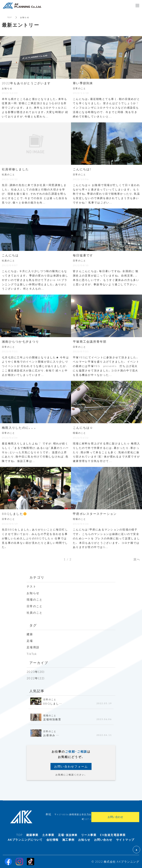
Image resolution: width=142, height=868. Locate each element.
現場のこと (35, 599)
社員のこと (35, 613)
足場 (30, 641)
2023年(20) (36, 672)
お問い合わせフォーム (71, 766)
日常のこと (35, 606)
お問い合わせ (115, 817)
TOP (10, 17)
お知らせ (33, 593)
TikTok (32, 654)
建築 (30, 634)
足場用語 (33, 647)
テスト (31, 586)
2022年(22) (36, 678)
